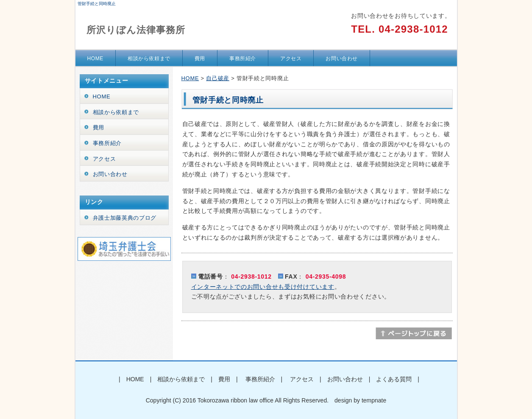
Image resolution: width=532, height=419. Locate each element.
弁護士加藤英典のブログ (125, 218)
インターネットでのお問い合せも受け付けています (263, 287)
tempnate (374, 400)
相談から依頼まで (149, 59)
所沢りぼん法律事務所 (136, 30)
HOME (95, 59)
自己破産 (218, 78)
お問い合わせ (342, 59)
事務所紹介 (243, 59)
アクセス (291, 59)
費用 (200, 59)
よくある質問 (394, 379)
